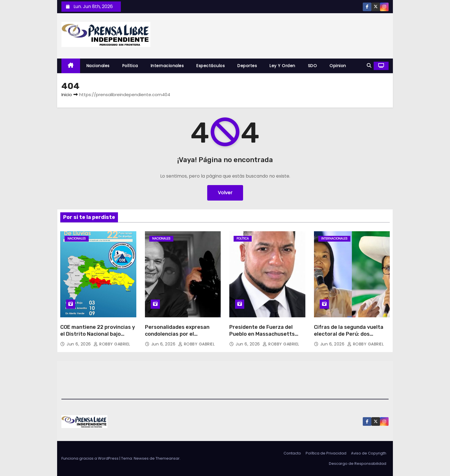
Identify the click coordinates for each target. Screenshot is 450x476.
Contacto (292, 453)
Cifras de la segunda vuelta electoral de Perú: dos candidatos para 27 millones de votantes (350, 337)
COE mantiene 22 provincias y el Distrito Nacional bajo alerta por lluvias (98, 334)
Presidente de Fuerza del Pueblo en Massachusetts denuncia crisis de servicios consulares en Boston (264, 337)
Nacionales (98, 66)
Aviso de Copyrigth (369, 453)
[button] (369, 66)
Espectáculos (211, 66)
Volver (225, 193)
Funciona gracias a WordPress (90, 458)
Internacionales (167, 66)
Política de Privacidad (326, 453)
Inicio (67, 95)
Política (130, 66)
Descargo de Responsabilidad (358, 464)
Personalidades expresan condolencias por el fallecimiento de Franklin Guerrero (177, 337)
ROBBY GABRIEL (112, 344)
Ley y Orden (282, 66)
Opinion (338, 66)
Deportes (247, 66)
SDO (313, 66)
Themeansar (168, 458)
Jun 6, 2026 (79, 344)
